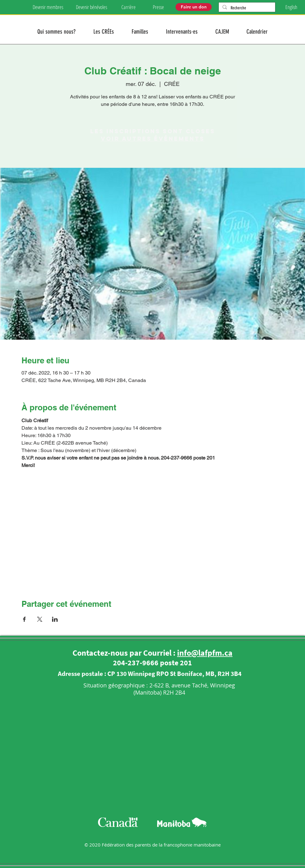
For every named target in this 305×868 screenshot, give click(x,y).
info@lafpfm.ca (205, 653)
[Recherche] (246, 8)
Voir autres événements (153, 139)
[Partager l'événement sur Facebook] (24, 619)
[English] (291, 7)
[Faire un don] (194, 7)
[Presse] (158, 7)
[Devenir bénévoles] (91, 7)
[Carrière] (128, 7)
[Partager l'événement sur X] (40, 619)
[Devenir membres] (48, 7)
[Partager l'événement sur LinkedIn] (55, 619)
